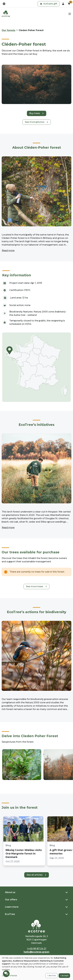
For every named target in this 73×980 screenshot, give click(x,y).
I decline (52, 976)
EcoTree (10, 914)
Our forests (8, 30)
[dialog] (36, 968)
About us (10, 892)
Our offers (11, 900)
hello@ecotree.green (36, 952)
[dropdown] (4, 4)
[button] (49, 4)
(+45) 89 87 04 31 (37, 949)
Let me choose (9, 976)
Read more (8, 250)
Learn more (12, 907)
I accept (64, 976)
